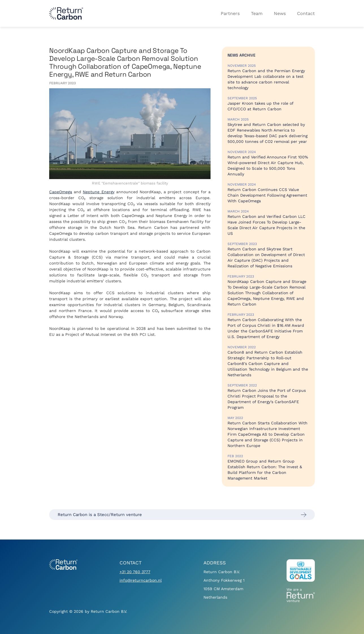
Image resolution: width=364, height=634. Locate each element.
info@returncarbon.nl (141, 580)
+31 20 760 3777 (135, 572)
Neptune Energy (98, 192)
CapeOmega (61, 192)
